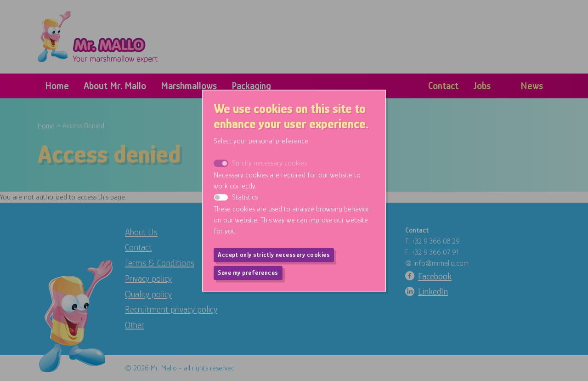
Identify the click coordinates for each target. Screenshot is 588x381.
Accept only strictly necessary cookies (274, 255)
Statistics (245, 197)
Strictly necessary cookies (269, 163)
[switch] (221, 197)
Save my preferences (248, 273)
